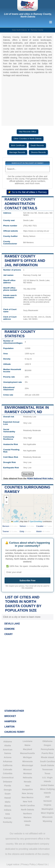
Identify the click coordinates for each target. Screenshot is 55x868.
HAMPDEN (10, 721)
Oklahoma (47, 741)
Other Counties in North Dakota (28, 139)
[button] (6, 498)
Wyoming (47, 821)
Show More (28, 474)
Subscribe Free (27, 580)
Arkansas (8, 761)
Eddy (25, 531)
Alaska (8, 745)
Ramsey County (37, 30)
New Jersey (27, 793)
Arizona (8, 757)
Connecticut (8, 778)
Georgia (8, 790)
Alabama (8, 742)
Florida (8, 786)
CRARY (9, 634)
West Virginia (47, 813)
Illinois (8, 806)
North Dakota (28, 810)
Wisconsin (47, 817)
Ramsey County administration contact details (21, 204)
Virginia (47, 805)
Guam (8, 794)
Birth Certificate (18, 145)
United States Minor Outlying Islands (47, 789)
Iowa (8, 814)
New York (27, 802)
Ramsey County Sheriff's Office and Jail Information (25, 261)
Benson (10, 526)
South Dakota (47, 765)
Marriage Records (17, 152)
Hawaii (8, 798)
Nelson (27, 526)
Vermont (47, 801)
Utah (47, 797)
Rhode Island (47, 757)
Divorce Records (38, 152)
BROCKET (10, 716)
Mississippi (27, 765)
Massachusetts (27, 753)
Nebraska (27, 778)
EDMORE (10, 629)
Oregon (47, 745)
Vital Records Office (28, 132)
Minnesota (27, 761)
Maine (28, 745)
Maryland (27, 749)
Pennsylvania (47, 749)
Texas (47, 773)
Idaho (8, 802)
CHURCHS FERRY (15, 732)
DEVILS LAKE (12, 624)
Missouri (28, 769)
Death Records (37, 145)
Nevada (28, 782)
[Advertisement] (27, 672)
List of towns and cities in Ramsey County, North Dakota (28, 15)
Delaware (8, 782)
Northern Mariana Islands (27, 817)
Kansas (8, 818)
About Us (42, 864)
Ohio (28, 825)
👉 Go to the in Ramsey (27, 192)
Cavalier (44, 526)
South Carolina (47, 761)
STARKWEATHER (14, 711)
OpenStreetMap (36, 522)
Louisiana (27, 741)
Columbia (8, 773)
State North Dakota (19, 30)
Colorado (8, 769)
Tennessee (47, 769)
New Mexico (27, 797)
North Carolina (27, 805)
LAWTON (9, 727)
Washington (47, 809)
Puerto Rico (47, 753)
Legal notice (13, 864)
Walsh (43, 531)
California (8, 765)
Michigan (27, 757)
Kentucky (8, 822)
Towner (10, 531)
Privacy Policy (28, 864)
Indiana (8, 810)
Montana (28, 773)
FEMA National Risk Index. (40, 478)
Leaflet (15, 522)
